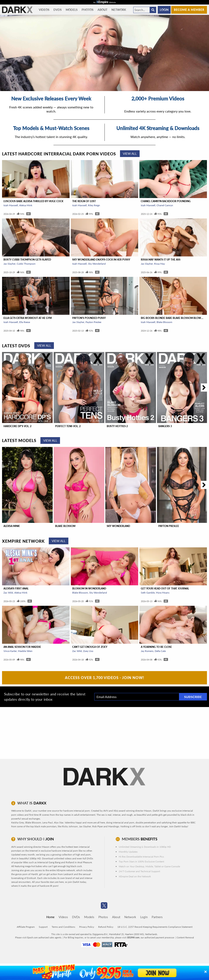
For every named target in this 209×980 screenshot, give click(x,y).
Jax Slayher (9, 264)
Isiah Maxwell (11, 205)
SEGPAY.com (133, 937)
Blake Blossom (164, 322)
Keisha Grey (18, 822)
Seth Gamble (148, 593)
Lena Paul (47, 822)
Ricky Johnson (70, 826)
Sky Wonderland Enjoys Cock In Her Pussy (101, 260)
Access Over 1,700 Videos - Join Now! (104, 678)
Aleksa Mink (26, 205)
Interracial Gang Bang (49, 862)
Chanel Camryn (165, 205)
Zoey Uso (88, 651)
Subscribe (193, 697)
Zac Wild (8, 593)
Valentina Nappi (73, 822)
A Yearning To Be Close (156, 647)
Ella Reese (25, 322)
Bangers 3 (165, 426)
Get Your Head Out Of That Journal (165, 589)
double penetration (146, 822)
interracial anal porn (124, 822)
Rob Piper (98, 826)
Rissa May (160, 264)
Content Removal (185, 937)
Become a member (189, 10)
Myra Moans (163, 593)
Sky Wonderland (97, 264)
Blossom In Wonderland (89, 589)
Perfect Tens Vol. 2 (68, 426)
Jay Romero (147, 651)
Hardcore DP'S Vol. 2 (17, 426)
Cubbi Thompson (26, 264)
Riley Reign (94, 205)
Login (164, 10)
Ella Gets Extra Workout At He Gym (28, 318)
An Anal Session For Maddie (22, 647)
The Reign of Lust (84, 201)
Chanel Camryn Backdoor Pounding (166, 201)
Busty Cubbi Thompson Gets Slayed (27, 260)
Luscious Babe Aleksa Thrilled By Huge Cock (33, 201)
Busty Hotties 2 (117, 426)
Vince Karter (10, 651)
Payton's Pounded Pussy (89, 318)
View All (130, 154)
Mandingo (114, 826)
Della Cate (160, 651)
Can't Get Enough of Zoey (90, 647)
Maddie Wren (25, 651)
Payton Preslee (93, 322)
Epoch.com (32, 937)
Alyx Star (59, 822)
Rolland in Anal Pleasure (79, 862)
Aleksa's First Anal (16, 589)
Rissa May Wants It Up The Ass (161, 260)
